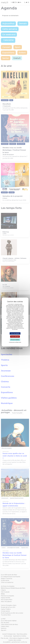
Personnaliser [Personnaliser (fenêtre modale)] (15, 340)
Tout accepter (15, 333)
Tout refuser (15, 337)
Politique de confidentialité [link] (15, 342)
